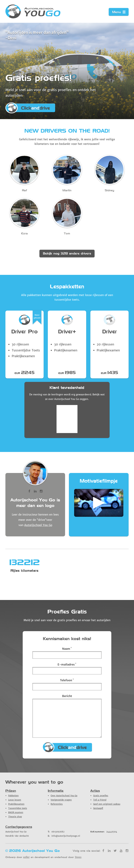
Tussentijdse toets (18, 808)
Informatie (56, 791)
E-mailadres (67, 664)
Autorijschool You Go (38, 525)
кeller (26, 857)
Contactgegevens (19, 827)
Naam (67, 649)
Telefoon (67, 680)
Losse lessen (15, 800)
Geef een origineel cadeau (107, 804)
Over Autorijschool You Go (64, 796)
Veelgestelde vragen (61, 800)
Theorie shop (15, 817)
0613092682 (56, 832)
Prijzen (11, 791)
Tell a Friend (100, 800)
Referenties (57, 804)
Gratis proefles (101, 796)
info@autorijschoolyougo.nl (64, 836)
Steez (78, 857)
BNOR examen (16, 812)
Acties (95, 791)
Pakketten (13, 796)
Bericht (67, 696)
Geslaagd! (98, 808)
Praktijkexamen (16, 804)
